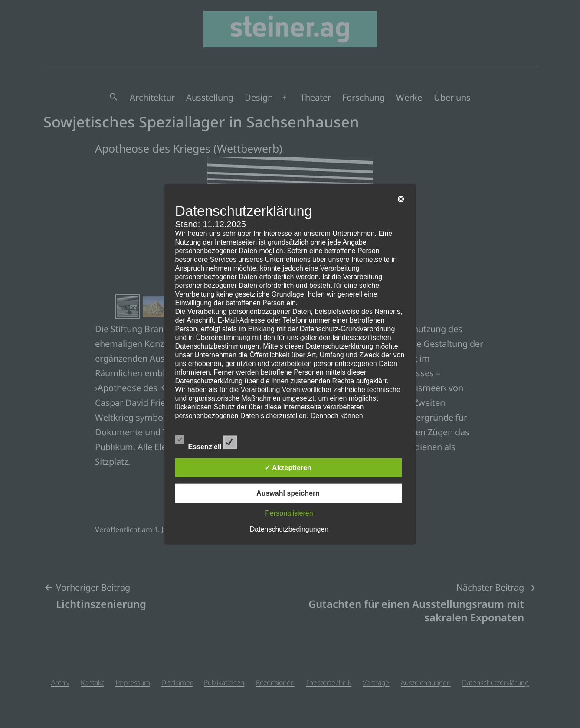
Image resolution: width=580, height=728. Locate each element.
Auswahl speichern (288, 493)
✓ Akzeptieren (288, 468)
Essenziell (206, 441)
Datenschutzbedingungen (289, 529)
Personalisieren (289, 513)
